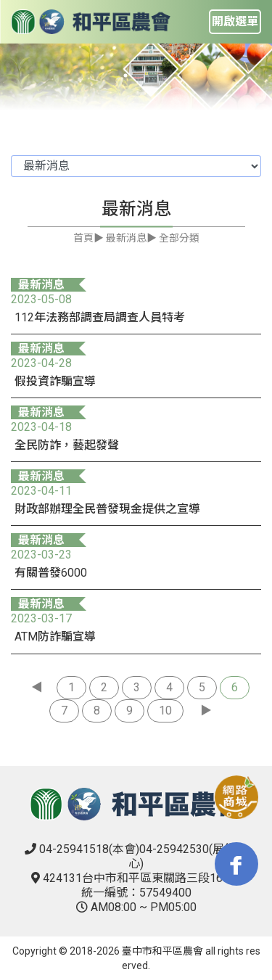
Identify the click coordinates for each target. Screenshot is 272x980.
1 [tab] (125, 75)
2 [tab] (147, 75)
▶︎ (206, 711)
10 (165, 711)
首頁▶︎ (88, 238)
